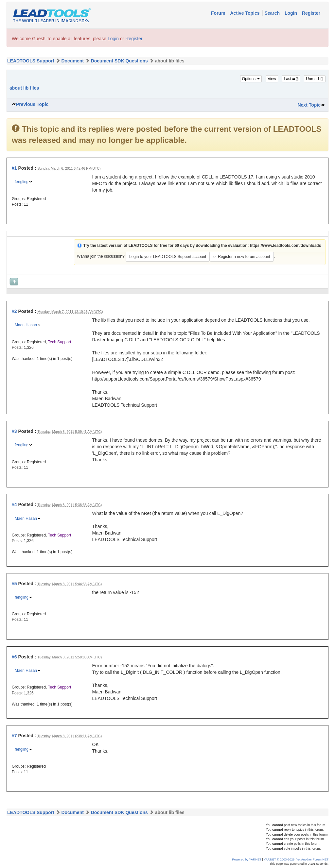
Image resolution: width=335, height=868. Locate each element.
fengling (22, 182)
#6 (14, 657)
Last (291, 79)
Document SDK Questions (119, 61)
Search (273, 13)
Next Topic (309, 105)
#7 (14, 736)
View (272, 79)
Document (72, 61)
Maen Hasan (26, 325)
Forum (219, 13)
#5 (14, 584)
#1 (14, 168)
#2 (14, 311)
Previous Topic (32, 104)
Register (311, 13)
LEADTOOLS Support (31, 61)
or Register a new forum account (242, 257)
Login (291, 13)
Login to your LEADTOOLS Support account (168, 257)
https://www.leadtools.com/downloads (286, 246)
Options (251, 79)
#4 (14, 504)
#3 (14, 431)
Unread (315, 79)
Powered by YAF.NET (247, 859)
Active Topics (245, 13)
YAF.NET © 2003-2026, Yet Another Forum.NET (296, 859)
